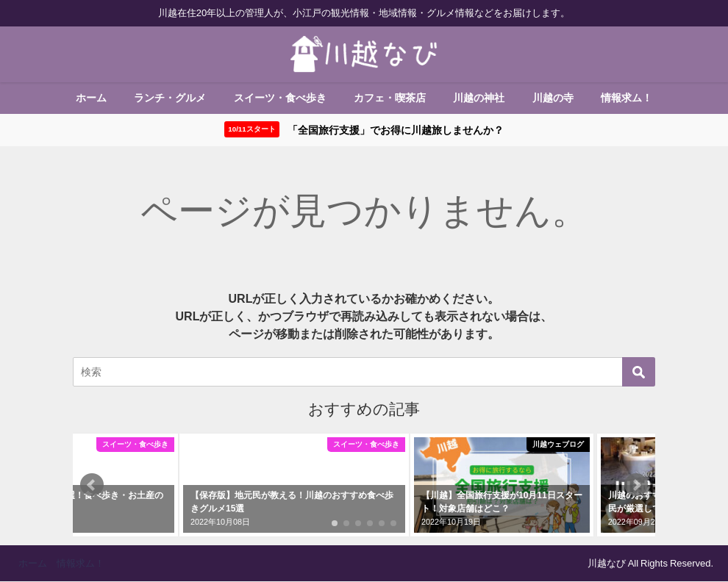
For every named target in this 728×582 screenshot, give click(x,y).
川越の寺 (553, 98)
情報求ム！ (627, 98)
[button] (92, 485)
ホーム (91, 98)
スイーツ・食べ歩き (280, 98)
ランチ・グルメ (170, 98)
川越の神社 (479, 98)
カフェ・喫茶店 (390, 98)
